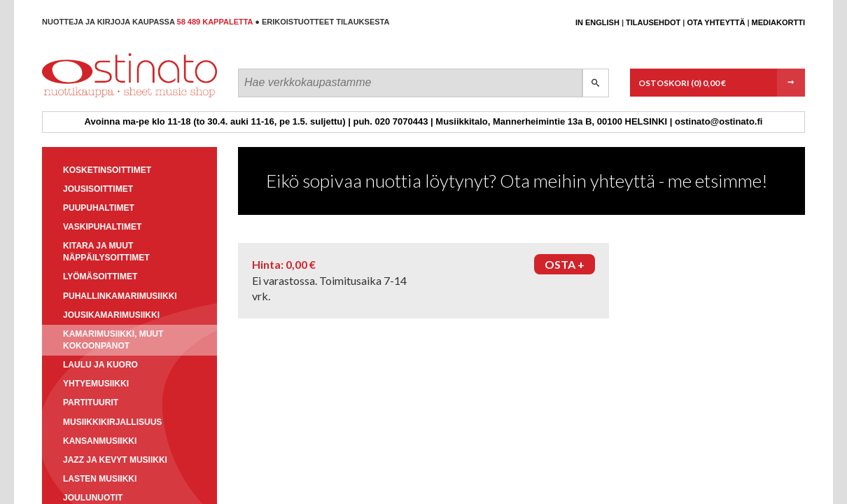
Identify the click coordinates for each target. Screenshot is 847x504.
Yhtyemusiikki (96, 384)
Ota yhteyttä (716, 22)
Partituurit (91, 402)
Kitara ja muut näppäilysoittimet (106, 252)
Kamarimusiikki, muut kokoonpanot (113, 340)
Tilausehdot (653, 22)
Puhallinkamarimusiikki (120, 296)
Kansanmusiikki (100, 441)
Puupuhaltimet (99, 208)
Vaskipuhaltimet (102, 227)
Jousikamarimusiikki (111, 315)
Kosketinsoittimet (107, 170)
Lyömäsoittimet (100, 276)
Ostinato (105, 97)
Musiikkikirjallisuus (112, 422)
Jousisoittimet (98, 189)
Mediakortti (778, 22)
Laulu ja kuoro (100, 365)
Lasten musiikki (100, 479)
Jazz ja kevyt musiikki (115, 460)
